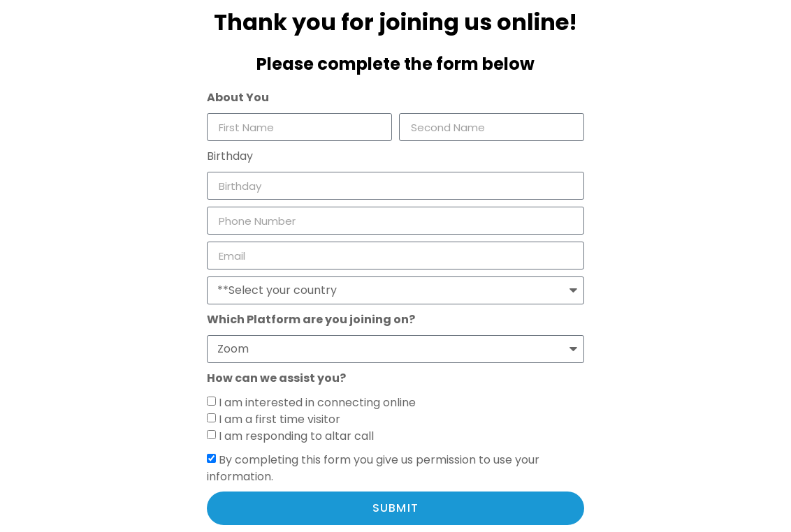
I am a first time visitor (280, 419)
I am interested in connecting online (317, 402)
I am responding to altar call (296, 436)
